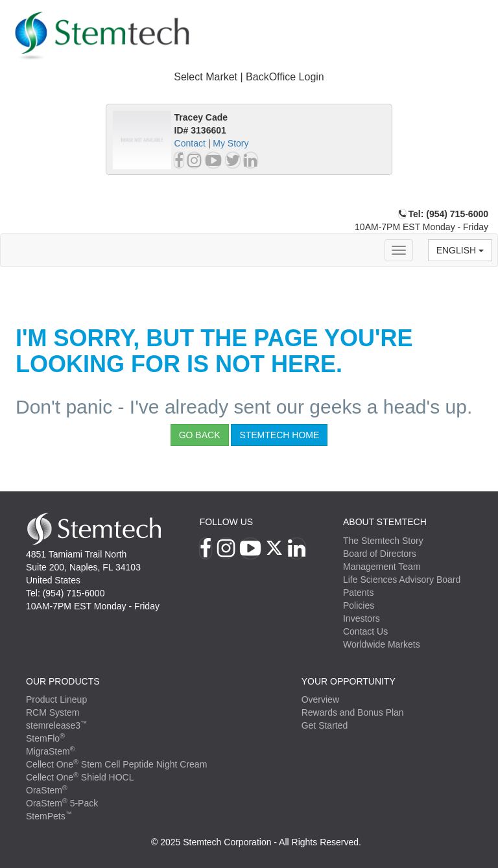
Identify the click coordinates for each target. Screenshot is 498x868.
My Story (231, 143)
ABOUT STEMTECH (385, 522)
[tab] (249, 77)
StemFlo (45, 738)
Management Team (382, 567)
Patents (358, 592)
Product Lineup (56, 699)
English (460, 250)
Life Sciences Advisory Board (402, 580)
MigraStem (50, 751)
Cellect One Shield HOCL (80, 777)
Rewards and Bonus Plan (353, 712)
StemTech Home (279, 435)
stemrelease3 (57, 725)
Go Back (200, 435)
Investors (362, 618)
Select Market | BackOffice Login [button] (249, 77)
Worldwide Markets (382, 644)
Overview (320, 699)
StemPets (49, 816)
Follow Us (226, 522)
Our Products (63, 681)
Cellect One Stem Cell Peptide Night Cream (116, 764)
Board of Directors (380, 554)
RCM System (53, 712)
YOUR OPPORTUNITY (349, 681)
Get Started (325, 725)
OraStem (47, 790)
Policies (359, 605)
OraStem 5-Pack (62, 803)
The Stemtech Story (383, 541)
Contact (190, 143)
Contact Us (365, 631)
